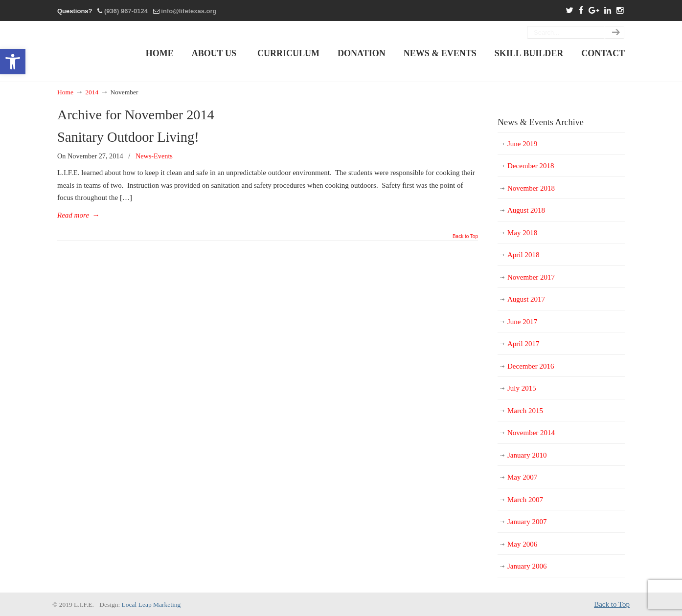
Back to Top (465, 237)
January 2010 (527, 455)
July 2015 (522, 388)
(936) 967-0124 (126, 11)
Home (65, 92)
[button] (13, 62)
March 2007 (525, 500)
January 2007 (527, 522)
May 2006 (522, 544)
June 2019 (522, 144)
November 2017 (531, 277)
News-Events (154, 156)
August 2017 (526, 299)
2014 (92, 92)
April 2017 (523, 344)
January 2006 (527, 566)
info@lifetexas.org (189, 11)
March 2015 (525, 411)
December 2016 (531, 366)
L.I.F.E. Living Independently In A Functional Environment (92, 51)
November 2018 (531, 188)
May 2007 (522, 477)
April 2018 (523, 255)
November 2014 (531, 433)
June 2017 (522, 322)
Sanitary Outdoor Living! (128, 137)
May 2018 (522, 233)
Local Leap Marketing (151, 605)
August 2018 (526, 210)
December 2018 (531, 166)
